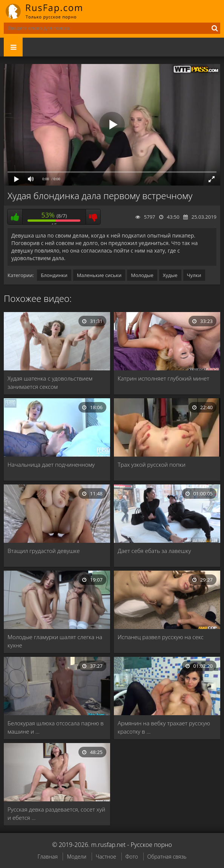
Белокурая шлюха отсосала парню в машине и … (56, 727)
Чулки (194, 275)
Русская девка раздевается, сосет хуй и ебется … (56, 813)
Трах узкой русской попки (152, 464)
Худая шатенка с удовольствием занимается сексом (50, 382)
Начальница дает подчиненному (51, 464)
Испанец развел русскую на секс (161, 637)
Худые (170, 275)
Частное (106, 857)
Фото (132, 857)
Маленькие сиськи (99, 275)
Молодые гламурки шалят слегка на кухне (55, 641)
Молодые (142, 275)
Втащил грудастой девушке (44, 551)
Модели (77, 857)
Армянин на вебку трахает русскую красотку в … (164, 727)
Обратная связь (167, 857)
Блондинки (54, 275)
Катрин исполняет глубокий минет (163, 378)
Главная (47, 857)
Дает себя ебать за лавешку (154, 551)
